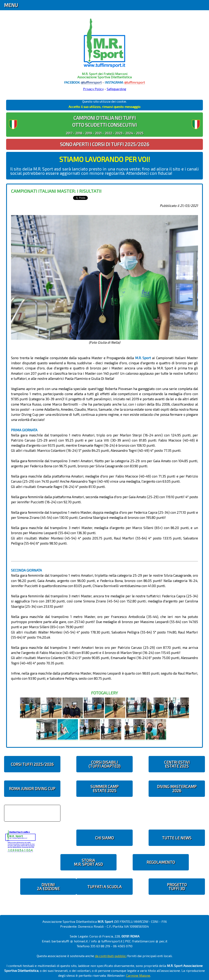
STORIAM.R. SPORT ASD (88, 862)
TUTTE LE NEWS (177, 838)
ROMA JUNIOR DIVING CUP (32, 789)
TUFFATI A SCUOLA (104, 887)
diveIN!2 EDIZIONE (48, 887)
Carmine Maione (138, 975)
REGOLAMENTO (161, 862)
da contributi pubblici (111, 956)
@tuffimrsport (91, 82)
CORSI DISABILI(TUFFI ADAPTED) (104, 764)
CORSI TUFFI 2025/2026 (32, 764)
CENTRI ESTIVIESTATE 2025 (177, 764)
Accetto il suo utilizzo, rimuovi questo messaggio (104, 107)
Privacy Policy (93, 89)
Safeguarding (116, 89)
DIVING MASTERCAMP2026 (177, 788)
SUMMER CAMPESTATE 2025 (104, 788)
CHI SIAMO (104, 838)
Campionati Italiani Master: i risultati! (56, 191)
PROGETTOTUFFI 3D (177, 887)
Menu (11, 5)
